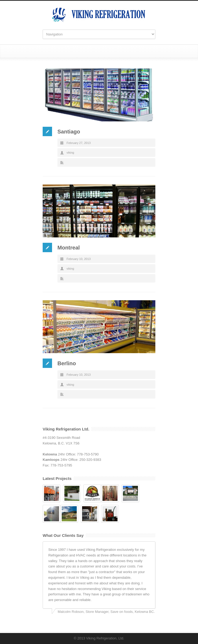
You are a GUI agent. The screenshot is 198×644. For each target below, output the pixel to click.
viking (70, 153)
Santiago (69, 132)
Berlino (67, 363)
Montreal (69, 248)
